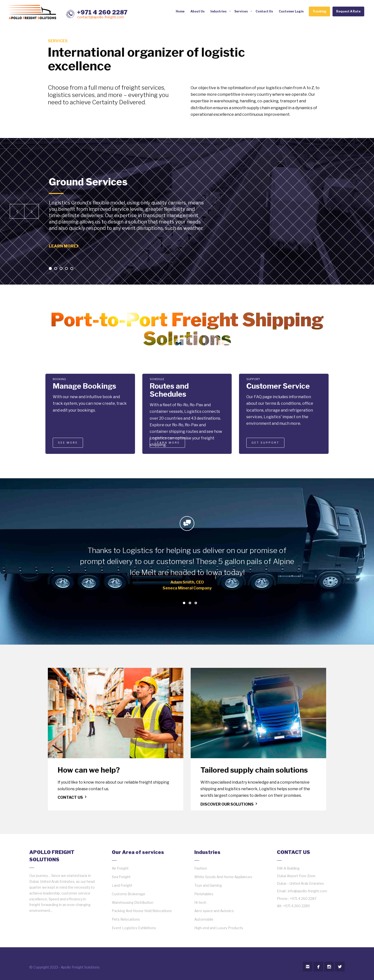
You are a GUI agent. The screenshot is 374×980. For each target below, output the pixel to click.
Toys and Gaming (208, 885)
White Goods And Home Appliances (223, 877)
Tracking (319, 11)
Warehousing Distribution (133, 902)
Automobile (204, 919)
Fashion (201, 868)
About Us (197, 11)
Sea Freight (121, 877)
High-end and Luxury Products (219, 928)
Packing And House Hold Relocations (142, 911)
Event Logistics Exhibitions (134, 928)
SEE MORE (68, 443)
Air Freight (120, 868)
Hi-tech (200, 902)
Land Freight (122, 885)
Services (241, 11)
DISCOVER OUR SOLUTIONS (229, 804)
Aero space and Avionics (214, 911)
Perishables (204, 894)
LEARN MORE (167, 443)
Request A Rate (348, 11)
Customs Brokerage (129, 894)
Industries (218, 11)
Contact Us (264, 11)
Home (180, 11)
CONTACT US (73, 797)
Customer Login (291, 11)
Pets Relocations (126, 919)
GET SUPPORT (265, 443)
